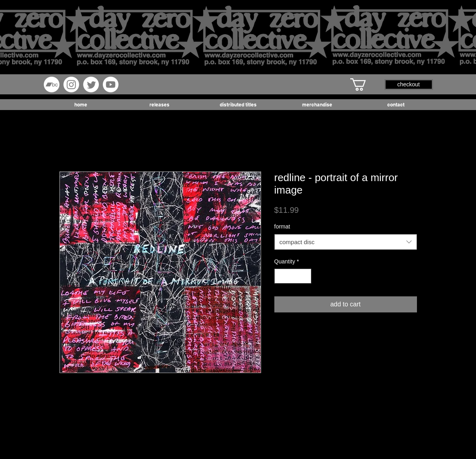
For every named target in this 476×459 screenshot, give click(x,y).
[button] (366, 85)
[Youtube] (111, 85)
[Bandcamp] (52, 85)
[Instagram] (71, 85)
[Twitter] (91, 85)
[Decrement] (281, 276)
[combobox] (346, 242)
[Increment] (305, 276)
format (282, 226)
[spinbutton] (293, 276)
